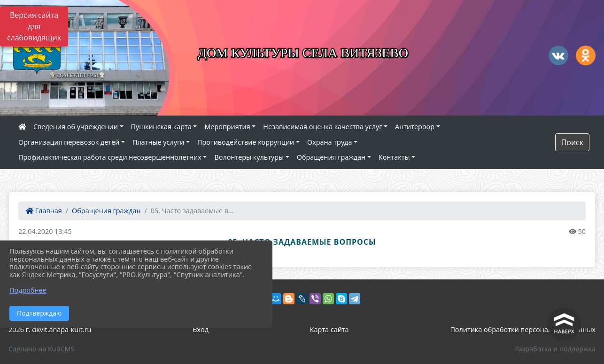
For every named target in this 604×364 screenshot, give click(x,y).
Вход (201, 329)
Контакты (394, 157)
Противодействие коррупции (246, 142)
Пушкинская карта (161, 127)
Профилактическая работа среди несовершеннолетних (110, 157)
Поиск (572, 142)
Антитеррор (415, 127)
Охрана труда (329, 142)
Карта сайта (329, 329)
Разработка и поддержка (555, 349)
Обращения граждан (331, 157)
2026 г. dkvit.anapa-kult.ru (50, 329)
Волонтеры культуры (249, 157)
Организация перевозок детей (69, 142)
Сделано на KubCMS (41, 349)
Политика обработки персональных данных (523, 329)
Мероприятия (227, 127)
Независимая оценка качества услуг (322, 127)
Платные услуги (158, 142)
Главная (44, 211)
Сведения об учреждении (76, 127)
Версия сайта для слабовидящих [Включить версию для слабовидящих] (34, 26)
